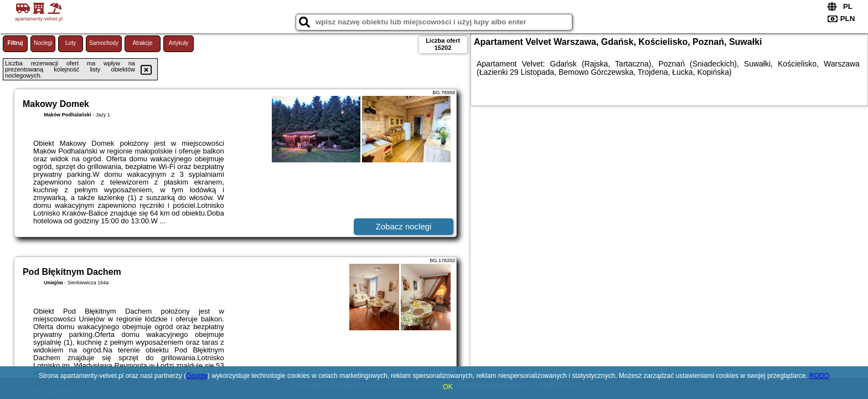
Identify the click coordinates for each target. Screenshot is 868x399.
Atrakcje (142, 43)
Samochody (104, 43)
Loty (71, 43)
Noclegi (43, 43)
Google (197, 376)
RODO (819, 376)
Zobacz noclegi (404, 226)
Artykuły (179, 43)
